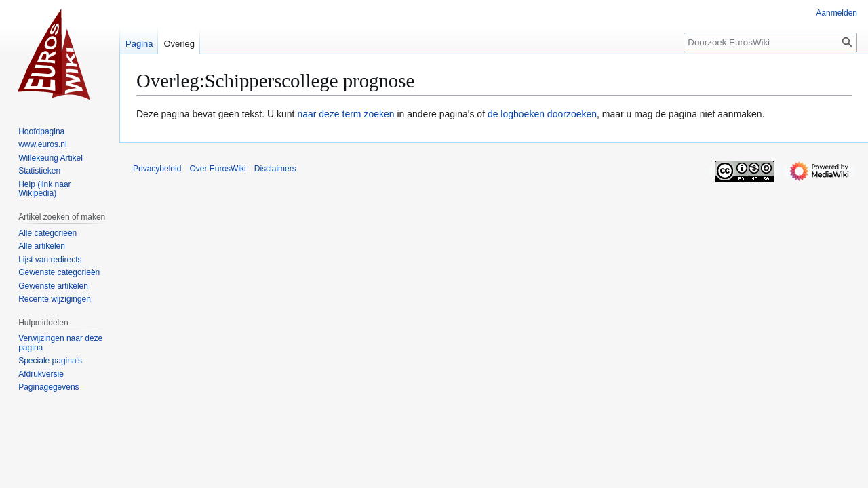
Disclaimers (275, 169)
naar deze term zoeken (346, 114)
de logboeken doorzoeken (542, 114)
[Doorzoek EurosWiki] (770, 42)
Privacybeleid (157, 169)
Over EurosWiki (217, 169)
